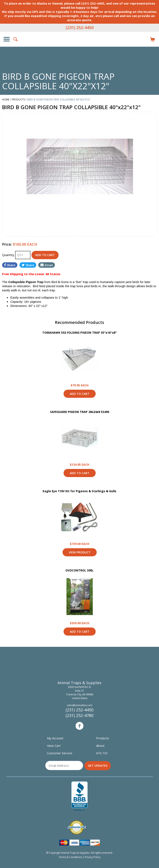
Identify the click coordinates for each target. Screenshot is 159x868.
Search (16, 39)
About (100, 746)
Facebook (79, 726)
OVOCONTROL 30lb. (80, 570)
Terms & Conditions (70, 857)
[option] (79, 174)
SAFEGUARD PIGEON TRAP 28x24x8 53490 (80, 412)
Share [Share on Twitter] (28, 265)
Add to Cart (80, 394)
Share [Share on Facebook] (10, 265)
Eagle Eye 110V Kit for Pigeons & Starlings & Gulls (79, 491)
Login (143, 39)
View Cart (54, 746)
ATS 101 (102, 753)
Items (152, 39)
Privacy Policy (93, 857)
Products (103, 738)
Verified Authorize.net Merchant (77, 827)
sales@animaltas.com (80, 705)
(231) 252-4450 (80, 27)
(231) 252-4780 (79, 715)
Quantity (9, 255)
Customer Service (60, 753)
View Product (79, 359)
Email (47, 265)
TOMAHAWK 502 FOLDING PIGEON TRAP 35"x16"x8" (79, 333)
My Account (55, 738)
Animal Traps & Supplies (79, 48)
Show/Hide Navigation (7, 39)
